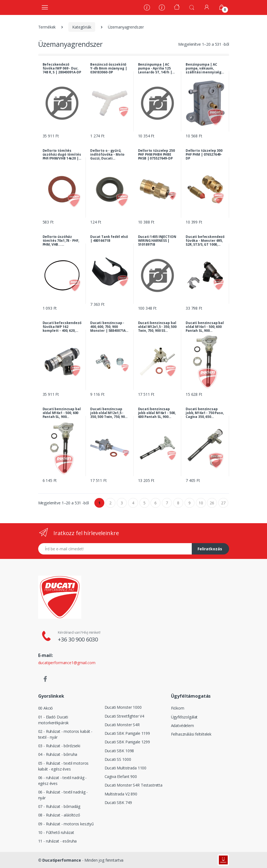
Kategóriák (82, 27)
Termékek (47, 27)
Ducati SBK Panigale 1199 (127, 733)
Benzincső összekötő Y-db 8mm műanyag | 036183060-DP (108, 68)
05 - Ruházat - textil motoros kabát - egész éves (63, 766)
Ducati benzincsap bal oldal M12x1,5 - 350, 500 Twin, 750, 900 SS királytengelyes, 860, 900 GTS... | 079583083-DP (157, 327)
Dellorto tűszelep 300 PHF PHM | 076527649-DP (204, 155)
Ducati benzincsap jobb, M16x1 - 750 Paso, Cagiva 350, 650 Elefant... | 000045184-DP (205, 413)
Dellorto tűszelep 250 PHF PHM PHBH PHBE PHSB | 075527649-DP (156, 155)
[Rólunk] (147, 8)
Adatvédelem (182, 726)
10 (201, 503)
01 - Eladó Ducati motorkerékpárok (54, 720)
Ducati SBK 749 (118, 802)
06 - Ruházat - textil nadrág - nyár (63, 795)
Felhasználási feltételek (191, 734)
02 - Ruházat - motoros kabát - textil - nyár (65, 734)
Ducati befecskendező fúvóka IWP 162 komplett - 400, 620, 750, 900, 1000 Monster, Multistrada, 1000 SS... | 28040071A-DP (62, 327)
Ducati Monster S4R (122, 725)
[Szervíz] (162, 8)
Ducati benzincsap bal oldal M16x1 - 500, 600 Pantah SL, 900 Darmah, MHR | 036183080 (205, 327)
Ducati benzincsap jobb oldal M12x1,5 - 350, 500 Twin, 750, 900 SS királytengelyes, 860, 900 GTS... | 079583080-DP (108, 413)
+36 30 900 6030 (78, 639)
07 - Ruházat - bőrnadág (59, 806)
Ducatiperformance (62, 860)
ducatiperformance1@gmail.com (67, 663)
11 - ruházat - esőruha (58, 841)
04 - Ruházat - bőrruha (58, 754)
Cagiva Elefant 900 (121, 776)
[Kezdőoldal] (177, 8)
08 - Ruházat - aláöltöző (59, 815)
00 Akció (46, 708)
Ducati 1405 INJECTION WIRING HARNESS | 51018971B (157, 241)
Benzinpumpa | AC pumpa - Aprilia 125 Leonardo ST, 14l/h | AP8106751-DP (155, 68)
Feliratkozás (210, 549)
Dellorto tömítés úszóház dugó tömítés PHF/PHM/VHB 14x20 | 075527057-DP (62, 155)
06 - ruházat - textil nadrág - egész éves (63, 780)
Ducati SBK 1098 (119, 751)
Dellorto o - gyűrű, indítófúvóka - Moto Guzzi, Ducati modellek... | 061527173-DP (107, 155)
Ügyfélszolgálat (184, 717)
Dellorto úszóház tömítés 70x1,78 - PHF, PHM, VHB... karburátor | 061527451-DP (61, 241)
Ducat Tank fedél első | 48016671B (109, 239)
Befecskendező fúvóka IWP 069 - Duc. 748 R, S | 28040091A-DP (62, 68)
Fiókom (178, 708)
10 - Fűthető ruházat (56, 832)
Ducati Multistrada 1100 (126, 768)
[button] (192, 7)
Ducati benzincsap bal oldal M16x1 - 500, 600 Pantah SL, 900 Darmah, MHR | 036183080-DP (62, 413)
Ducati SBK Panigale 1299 (127, 742)
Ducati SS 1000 (118, 759)
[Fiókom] (207, 7)
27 (223, 503)
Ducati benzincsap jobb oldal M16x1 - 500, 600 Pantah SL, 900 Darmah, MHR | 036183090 (157, 413)
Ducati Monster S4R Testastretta (134, 785)
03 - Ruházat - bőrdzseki (59, 746)
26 (212, 503)
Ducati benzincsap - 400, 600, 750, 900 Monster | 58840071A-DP (109, 327)
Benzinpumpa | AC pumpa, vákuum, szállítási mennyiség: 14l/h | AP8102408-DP (204, 68)
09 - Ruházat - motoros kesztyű (66, 824)
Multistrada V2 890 (121, 794)
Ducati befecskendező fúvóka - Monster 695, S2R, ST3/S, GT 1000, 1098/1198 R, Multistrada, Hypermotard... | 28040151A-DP (205, 241)
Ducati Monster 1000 (123, 707)
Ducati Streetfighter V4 (125, 716)
